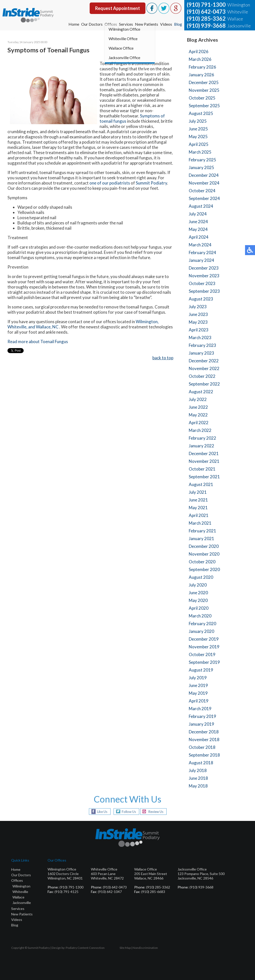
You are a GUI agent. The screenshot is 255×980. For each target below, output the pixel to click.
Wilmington (21, 886)
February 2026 (202, 67)
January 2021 (201, 539)
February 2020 (202, 624)
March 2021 (200, 523)
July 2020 (198, 585)
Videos (166, 24)
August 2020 (201, 577)
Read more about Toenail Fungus (38, 342)
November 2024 (204, 183)
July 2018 (198, 770)
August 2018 (201, 763)
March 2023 (200, 338)
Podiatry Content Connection (85, 948)
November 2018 (204, 739)
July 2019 (198, 678)
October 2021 (202, 469)
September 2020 (204, 569)
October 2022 (202, 376)
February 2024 (202, 252)
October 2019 (202, 654)
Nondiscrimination (145, 948)
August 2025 (201, 113)
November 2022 (204, 368)
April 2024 (199, 237)
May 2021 (198, 508)
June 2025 (198, 129)
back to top (163, 358)
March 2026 (200, 59)
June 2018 (198, 778)
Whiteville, (17, 327)
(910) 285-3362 (206, 19)
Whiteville (20, 892)
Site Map (125, 948)
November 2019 (204, 647)
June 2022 (198, 407)
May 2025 (198, 137)
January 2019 (201, 724)
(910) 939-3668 (206, 26)
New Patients (146, 24)
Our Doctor (20, 875)
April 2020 (199, 608)
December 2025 (204, 82)
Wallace (18, 897)
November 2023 (204, 276)
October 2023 (202, 283)
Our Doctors (91, 24)
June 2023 (198, 314)
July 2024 (198, 214)
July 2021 (198, 492)
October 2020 (202, 562)
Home (73, 24)
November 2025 (204, 90)
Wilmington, (147, 322)
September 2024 (204, 198)
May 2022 (198, 415)
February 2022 (202, 438)
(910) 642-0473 (206, 12)
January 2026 (201, 75)
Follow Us (127, 812)
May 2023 (198, 322)
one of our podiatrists (110, 183)
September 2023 (204, 291)
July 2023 (198, 307)
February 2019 (202, 716)
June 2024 (198, 222)
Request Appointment (118, 8)
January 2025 (201, 167)
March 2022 (200, 430)
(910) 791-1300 (206, 5)
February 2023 (202, 345)
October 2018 (202, 747)
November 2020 (204, 554)
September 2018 (204, 755)
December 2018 (204, 732)
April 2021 (199, 515)
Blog (178, 24)
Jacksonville (22, 903)
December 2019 (204, 639)
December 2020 (204, 546)
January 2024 (201, 260)
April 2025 (199, 144)
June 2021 (198, 500)
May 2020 (198, 600)
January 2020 (201, 631)
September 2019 (204, 662)
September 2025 (204, 106)
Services (126, 24)
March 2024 (200, 245)
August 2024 (201, 206)
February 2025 (202, 160)
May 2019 (198, 693)
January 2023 (201, 353)
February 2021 (202, 531)
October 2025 (202, 98)
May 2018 (198, 786)
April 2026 (199, 51)
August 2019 (201, 670)
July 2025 (198, 121)
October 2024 (202, 191)
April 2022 (199, 423)
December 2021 (204, 453)
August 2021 (201, 484)
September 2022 (204, 384)
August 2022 (201, 392)
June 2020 (198, 593)
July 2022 (198, 399)
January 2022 (201, 446)
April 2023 (199, 330)
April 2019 (199, 701)
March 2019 (200, 709)
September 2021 (204, 477)
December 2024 (204, 175)
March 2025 (200, 152)
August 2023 (201, 299)
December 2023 (204, 268)
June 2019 (198, 685)
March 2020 (200, 616)
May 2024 (198, 229)
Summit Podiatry (151, 183)
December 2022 (204, 361)
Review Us (157, 812)
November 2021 (204, 461)
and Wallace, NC (44, 327)
